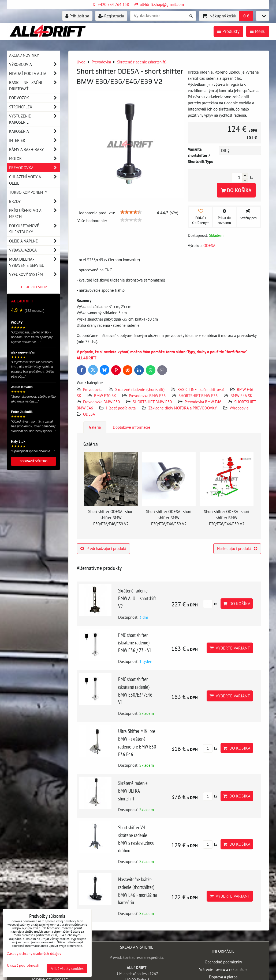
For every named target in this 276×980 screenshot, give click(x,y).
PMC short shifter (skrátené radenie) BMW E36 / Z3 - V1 (135, 643)
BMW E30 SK (105, 396)
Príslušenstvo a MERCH (35, 214)
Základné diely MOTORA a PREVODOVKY (183, 408)
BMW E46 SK (241, 396)
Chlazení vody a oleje (35, 180)
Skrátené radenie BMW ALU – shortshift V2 (137, 598)
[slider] (131, 212)
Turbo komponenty (28, 192)
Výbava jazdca (35, 250)
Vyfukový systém (35, 274)
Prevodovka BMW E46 (203, 402)
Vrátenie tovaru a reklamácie (223, 969)
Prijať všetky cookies (67, 968)
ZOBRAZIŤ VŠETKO (33, 461)
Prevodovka (93, 389)
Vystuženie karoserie (35, 119)
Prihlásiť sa (77, 16)
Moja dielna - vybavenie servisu (35, 262)
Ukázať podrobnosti (23, 965)
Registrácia (111, 16)
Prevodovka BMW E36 (147, 396)
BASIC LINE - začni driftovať (201, 389)
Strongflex (35, 107)
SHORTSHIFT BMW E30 (152, 402)
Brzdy (35, 201)
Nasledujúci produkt (237, 548)
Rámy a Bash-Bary (35, 149)
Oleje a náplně (35, 241)
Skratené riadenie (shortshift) (140, 389)
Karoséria (35, 131)
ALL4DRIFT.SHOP (33, 287)
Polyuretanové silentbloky (35, 229)
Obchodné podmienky (223, 962)
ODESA (89, 414)
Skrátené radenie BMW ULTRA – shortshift (133, 791)
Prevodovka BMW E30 (101, 402)
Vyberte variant (230, 648)
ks (210, 604)
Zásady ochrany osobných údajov (34, 953)
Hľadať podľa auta (121, 408)
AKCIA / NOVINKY (24, 55)
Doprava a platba (223, 977)
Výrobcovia (239, 408)
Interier (35, 140)
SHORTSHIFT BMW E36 (198, 396)
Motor (35, 159)
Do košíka (236, 190)
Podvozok (35, 98)
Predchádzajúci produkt (103, 548)
